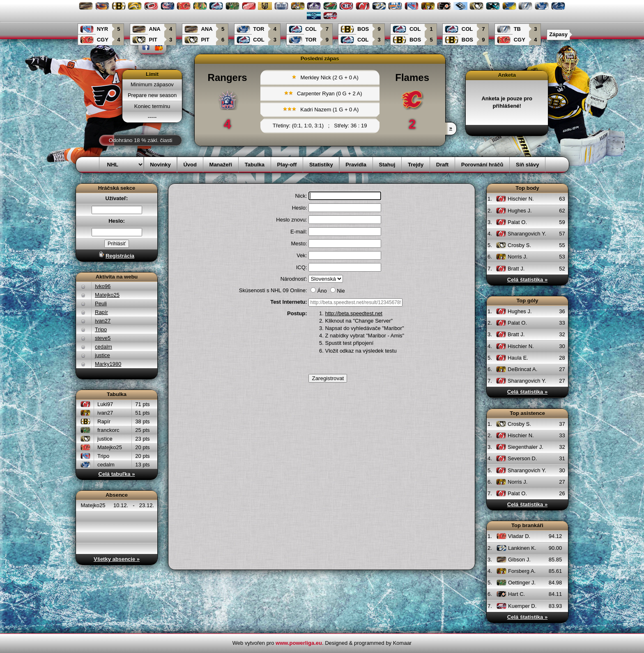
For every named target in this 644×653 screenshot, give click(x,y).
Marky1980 (108, 364)
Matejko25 (107, 295)
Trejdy (416, 165)
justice (102, 355)
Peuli (101, 303)
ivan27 (103, 321)
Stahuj (387, 165)
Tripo (101, 329)
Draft (442, 165)
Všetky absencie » (117, 559)
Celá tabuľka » (117, 474)
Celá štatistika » (527, 280)
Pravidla (356, 165)
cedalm (103, 347)
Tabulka (255, 165)
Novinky (160, 165)
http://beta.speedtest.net (354, 313)
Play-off (287, 165)
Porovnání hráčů (482, 165)
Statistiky (321, 165)
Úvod (190, 165)
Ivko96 (103, 286)
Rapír (101, 312)
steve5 (103, 338)
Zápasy (558, 34)
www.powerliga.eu (299, 643)
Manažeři (221, 165)
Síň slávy (527, 165)
